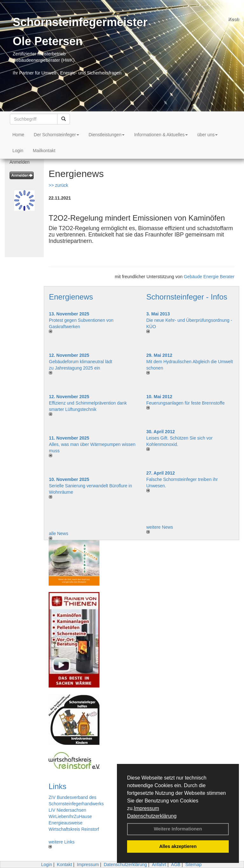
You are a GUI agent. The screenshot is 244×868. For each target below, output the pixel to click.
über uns (207, 135)
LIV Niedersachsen (67, 810)
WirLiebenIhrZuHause (70, 816)
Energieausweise (66, 823)
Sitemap (193, 864)
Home (18, 135)
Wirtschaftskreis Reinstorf (74, 829)
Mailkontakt (44, 151)
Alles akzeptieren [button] (178, 846)
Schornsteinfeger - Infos (187, 297)
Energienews (71, 297)
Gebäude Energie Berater (209, 277)
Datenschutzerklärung (152, 816)
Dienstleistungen (107, 135)
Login (18, 151)
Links (58, 786)
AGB (176, 864)
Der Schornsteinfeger (56, 135)
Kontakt (64, 864)
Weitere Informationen (178, 829)
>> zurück (58, 185)
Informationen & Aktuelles (161, 135)
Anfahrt (159, 864)
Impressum (146, 808)
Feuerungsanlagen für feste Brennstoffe (186, 403)
